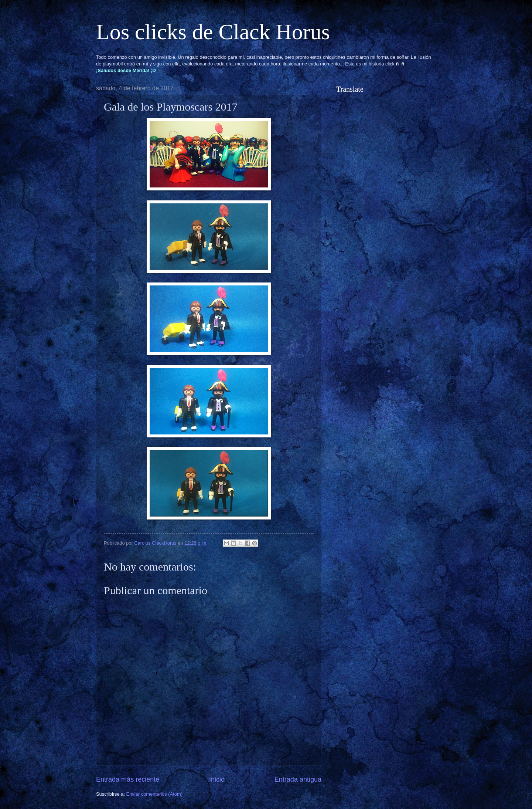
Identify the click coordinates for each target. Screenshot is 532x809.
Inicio (217, 779)
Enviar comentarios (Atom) (154, 794)
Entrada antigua (298, 779)
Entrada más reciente (128, 779)
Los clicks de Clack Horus (213, 32)
